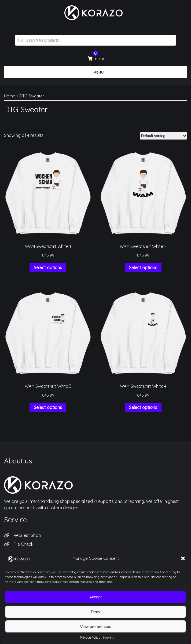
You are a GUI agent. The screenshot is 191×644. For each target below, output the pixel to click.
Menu (95, 72)
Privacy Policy (27, 553)
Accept (95, 602)
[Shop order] (163, 136)
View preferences (95, 632)
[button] (183, 564)
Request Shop (27, 535)
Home (10, 96)
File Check (23, 544)
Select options (48, 268)
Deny (95, 617)
